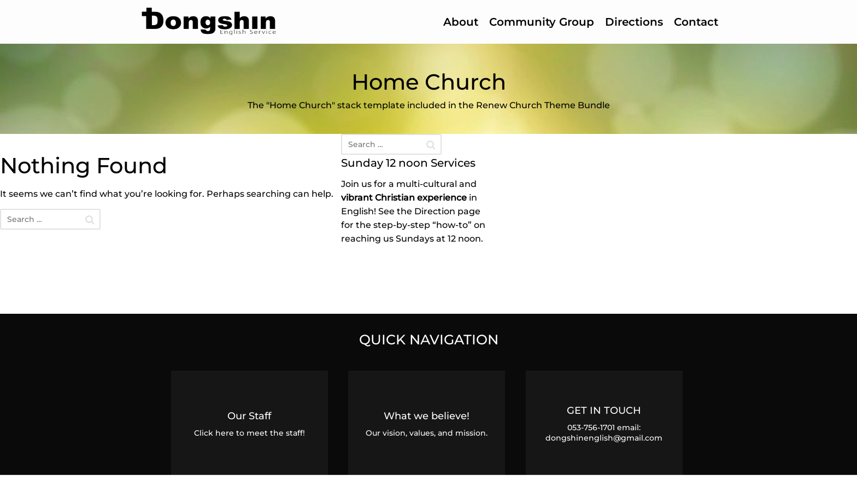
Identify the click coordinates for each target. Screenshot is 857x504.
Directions (634, 22)
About (461, 22)
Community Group (542, 22)
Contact (696, 22)
